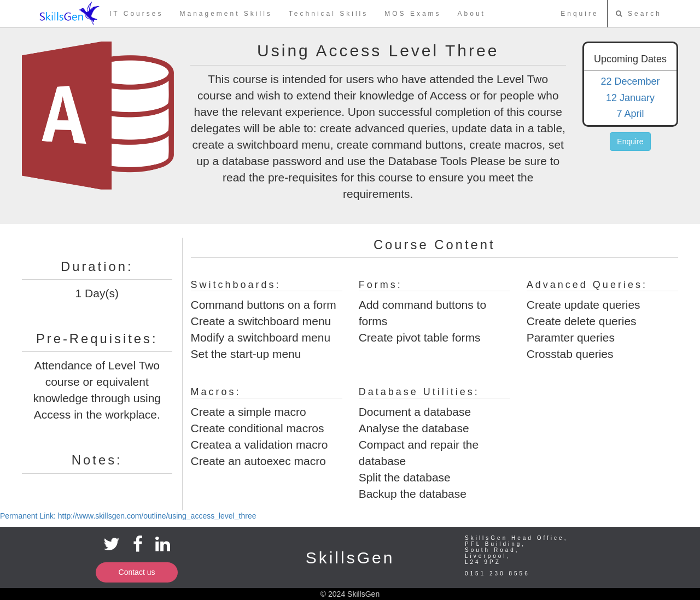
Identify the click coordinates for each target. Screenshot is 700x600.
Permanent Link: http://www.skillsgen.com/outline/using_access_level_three (128, 516)
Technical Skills (328, 14)
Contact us (137, 572)
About (472, 14)
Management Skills (226, 14)
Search (639, 14)
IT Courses (136, 14)
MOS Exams (413, 14)
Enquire (579, 14)
